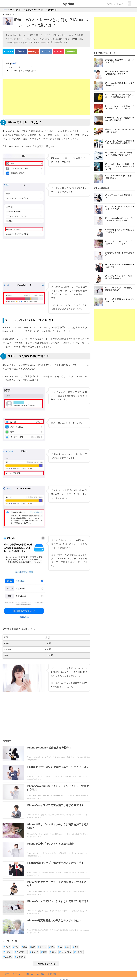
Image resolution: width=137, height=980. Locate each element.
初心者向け (20, 957)
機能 (75, 947)
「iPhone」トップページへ (46, 964)
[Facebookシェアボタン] (21, 52)
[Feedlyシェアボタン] (71, 52)
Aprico (69, 4)
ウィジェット (17, 974)
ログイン (42, 947)
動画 (52, 947)
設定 (32, 947)
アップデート (21, 952)
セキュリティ (65, 952)
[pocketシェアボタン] (58, 52)
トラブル (79, 952)
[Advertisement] (46, 97)
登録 (16, 947)
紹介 (67, 947)
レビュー (8, 952)
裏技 (44, 952)
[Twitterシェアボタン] (8, 52)
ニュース (34, 952)
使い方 (7, 947)
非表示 (14, 63)
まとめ (53, 952)
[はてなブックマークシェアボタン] (46, 52)
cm (60, 947)
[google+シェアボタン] (33, 52)
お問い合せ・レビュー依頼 (35, 974)
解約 (24, 947)
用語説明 (8, 957)
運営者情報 (52, 974)
